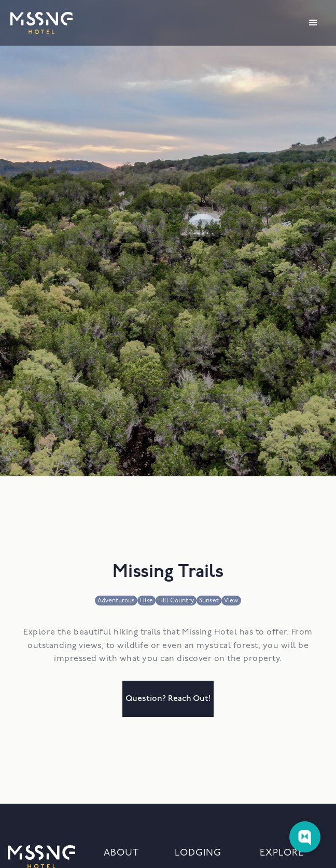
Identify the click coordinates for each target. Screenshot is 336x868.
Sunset (209, 601)
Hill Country (176, 601)
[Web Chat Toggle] (305, 837)
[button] (313, 23)
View (231, 601)
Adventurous (116, 601)
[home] (41, 23)
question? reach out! (168, 699)
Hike (146, 601)
